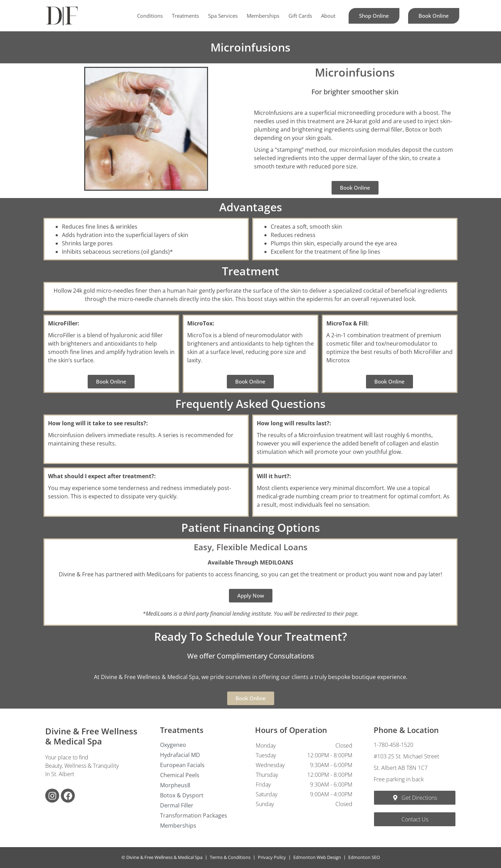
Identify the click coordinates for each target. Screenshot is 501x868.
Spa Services (223, 16)
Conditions (150, 16)
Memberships (263, 16)
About (328, 16)
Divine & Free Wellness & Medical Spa (91, 736)
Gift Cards (300, 16)
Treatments (185, 16)
